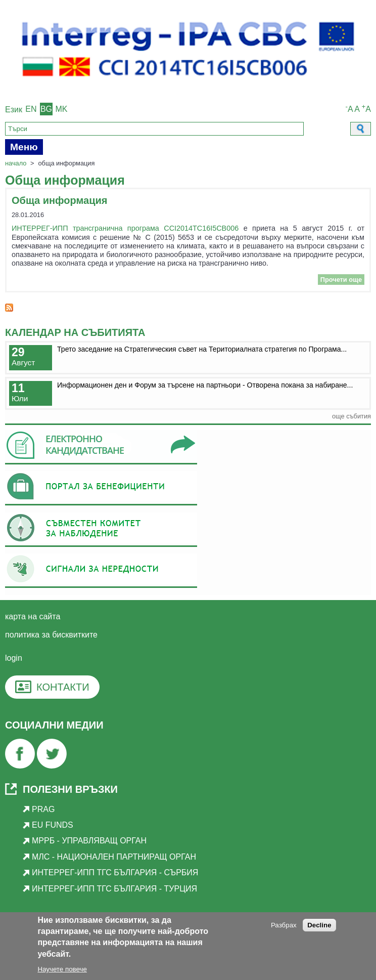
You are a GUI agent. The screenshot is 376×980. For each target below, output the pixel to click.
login (14, 658)
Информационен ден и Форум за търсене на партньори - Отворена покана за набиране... (205, 385)
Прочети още (342, 280)
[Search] (154, 129)
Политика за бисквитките (51, 635)
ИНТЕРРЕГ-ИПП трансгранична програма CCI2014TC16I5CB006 (125, 228)
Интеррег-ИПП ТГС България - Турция (114, 889)
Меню (24, 147)
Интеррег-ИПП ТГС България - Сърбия (115, 872)
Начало (16, 163)
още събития (351, 416)
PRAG (43, 809)
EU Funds (53, 825)
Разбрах (284, 927)
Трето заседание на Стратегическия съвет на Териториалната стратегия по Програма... (202, 349)
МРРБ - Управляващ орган (89, 841)
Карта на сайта (33, 616)
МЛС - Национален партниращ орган (114, 857)
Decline (319, 927)
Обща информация (59, 200)
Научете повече (62, 972)
